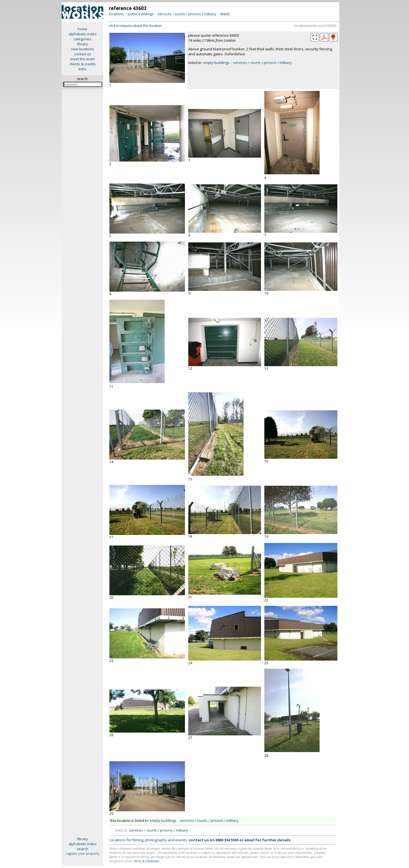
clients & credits (83, 64)
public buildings (141, 14)
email (249, 840)
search (82, 849)
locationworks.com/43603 (315, 26)
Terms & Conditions (146, 861)
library (83, 44)
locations (116, 14)
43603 (225, 14)
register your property (83, 853)
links (82, 69)
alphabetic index (83, 34)
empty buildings (216, 63)
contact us (82, 54)
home (83, 29)
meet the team (82, 59)
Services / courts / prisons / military (158, 830)
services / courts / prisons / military (187, 14)
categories (82, 39)
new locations (82, 49)
